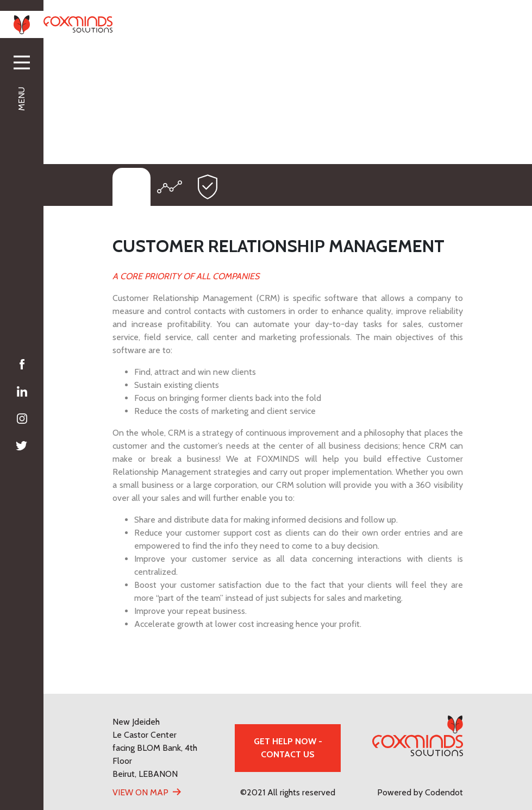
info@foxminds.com (423, 24)
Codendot (444, 792)
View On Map (140, 792)
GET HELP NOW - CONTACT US (288, 748)
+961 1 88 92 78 (262, 24)
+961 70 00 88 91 (338, 24)
